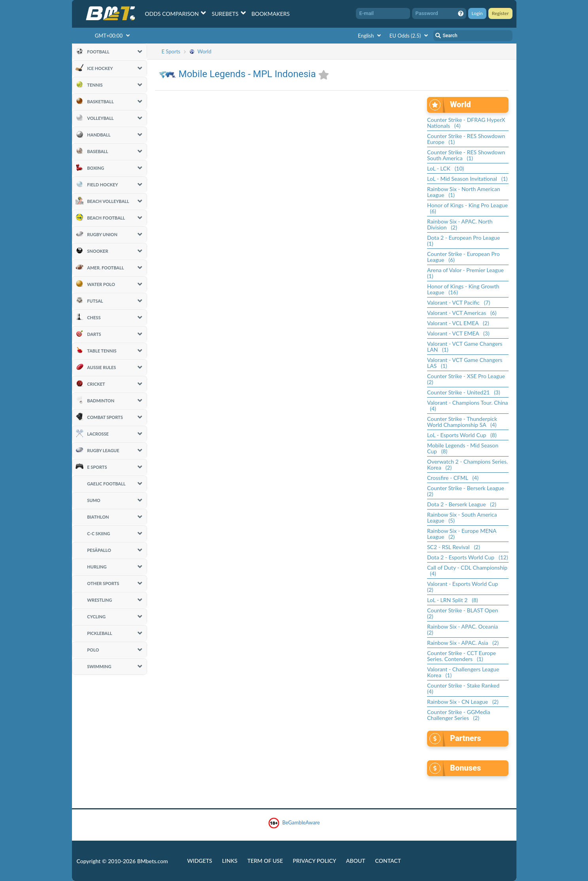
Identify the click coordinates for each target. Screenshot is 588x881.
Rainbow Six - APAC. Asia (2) (463, 643)
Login (477, 13)
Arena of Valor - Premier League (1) (467, 273)
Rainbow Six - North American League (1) (464, 192)
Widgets (199, 861)
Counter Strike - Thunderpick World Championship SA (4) (462, 422)
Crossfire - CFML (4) (453, 478)
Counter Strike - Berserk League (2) (467, 491)
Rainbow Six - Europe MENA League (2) (462, 534)
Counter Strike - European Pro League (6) (463, 257)
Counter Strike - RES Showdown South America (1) (466, 155)
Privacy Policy (315, 861)
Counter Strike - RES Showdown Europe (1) (466, 139)
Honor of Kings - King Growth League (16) (463, 289)
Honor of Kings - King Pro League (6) (467, 208)
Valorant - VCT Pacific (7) (458, 302)
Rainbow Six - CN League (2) (463, 702)
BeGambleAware (294, 823)
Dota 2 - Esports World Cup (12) (468, 557)
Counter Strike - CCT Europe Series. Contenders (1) (461, 656)
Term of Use (265, 861)
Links (230, 861)
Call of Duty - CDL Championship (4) (467, 570)
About (356, 861)
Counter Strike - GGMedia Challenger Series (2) (458, 715)
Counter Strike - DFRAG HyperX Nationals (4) (466, 123)
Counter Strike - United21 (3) (464, 392)
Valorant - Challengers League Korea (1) (463, 672)
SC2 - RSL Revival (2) (454, 547)
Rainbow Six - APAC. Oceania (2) (464, 629)
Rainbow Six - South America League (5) (462, 517)
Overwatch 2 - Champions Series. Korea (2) (467, 464)
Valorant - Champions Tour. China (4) (468, 405)
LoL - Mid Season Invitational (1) (467, 179)
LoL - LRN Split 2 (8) (453, 600)
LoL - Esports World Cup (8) (462, 435)
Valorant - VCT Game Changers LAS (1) (465, 363)
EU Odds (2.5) (410, 36)
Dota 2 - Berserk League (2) (462, 504)
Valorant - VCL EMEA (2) (458, 323)
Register (500, 13)
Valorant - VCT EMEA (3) (458, 333)
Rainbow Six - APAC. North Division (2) (460, 224)
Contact (388, 861)
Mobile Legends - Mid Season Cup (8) (463, 448)
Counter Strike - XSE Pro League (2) (467, 379)
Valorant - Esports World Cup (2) (464, 587)
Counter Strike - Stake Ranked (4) (465, 688)
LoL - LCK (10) (445, 168)
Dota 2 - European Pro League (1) (465, 241)
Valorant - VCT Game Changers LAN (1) (465, 347)
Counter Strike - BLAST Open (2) (464, 613)
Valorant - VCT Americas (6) (462, 313)
